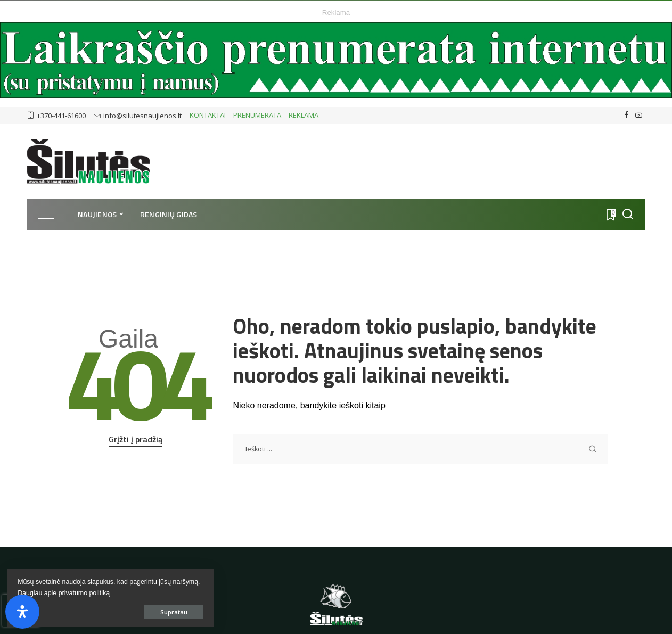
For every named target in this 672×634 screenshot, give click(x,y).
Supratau (128, 611)
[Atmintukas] (610, 215)
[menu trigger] (54, 215)
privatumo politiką (44, 592)
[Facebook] (626, 116)
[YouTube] (639, 116)
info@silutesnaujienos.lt (138, 116)
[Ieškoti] (628, 215)
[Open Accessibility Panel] (22, 612)
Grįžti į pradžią (136, 439)
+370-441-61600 (56, 116)
